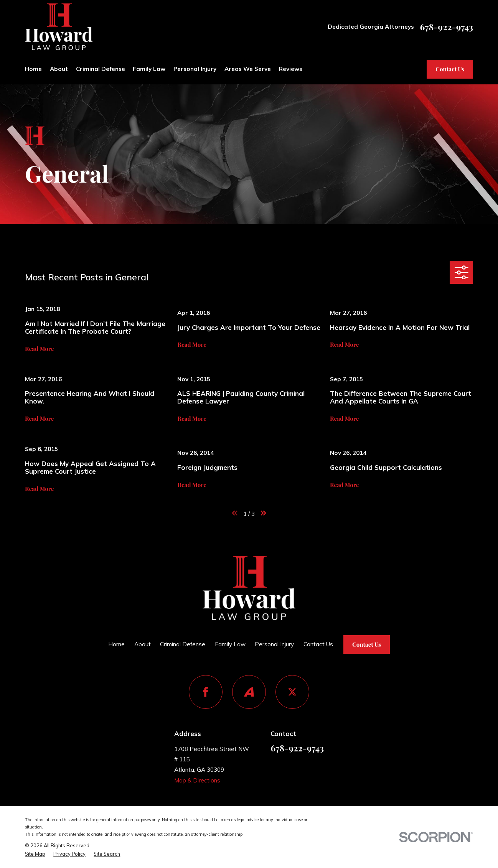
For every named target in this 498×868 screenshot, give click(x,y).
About (143, 644)
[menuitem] (35, 854)
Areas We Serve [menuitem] (248, 69)
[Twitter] (292, 692)
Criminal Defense (183, 644)
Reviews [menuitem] (291, 69)
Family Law (230, 644)
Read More (39, 349)
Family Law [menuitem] (149, 69)
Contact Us (450, 69)
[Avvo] (249, 692)
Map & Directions (197, 780)
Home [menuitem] (33, 69)
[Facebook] (206, 692)
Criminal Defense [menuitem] (101, 69)
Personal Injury (274, 644)
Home (116, 644)
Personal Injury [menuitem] (195, 69)
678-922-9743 (447, 27)
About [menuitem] (59, 69)
